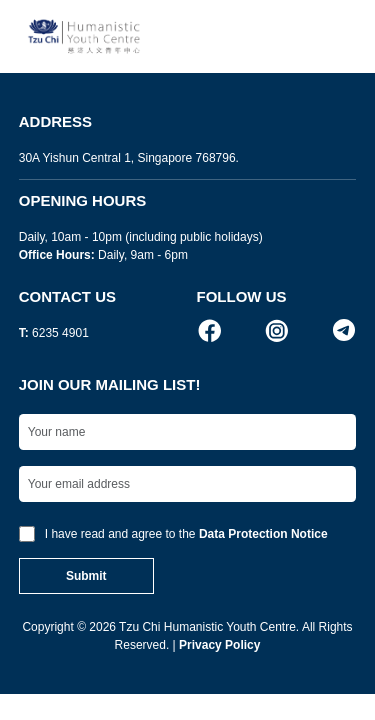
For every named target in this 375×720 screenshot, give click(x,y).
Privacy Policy (219, 645)
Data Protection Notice (263, 534)
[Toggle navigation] (335, 36)
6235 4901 (60, 333)
